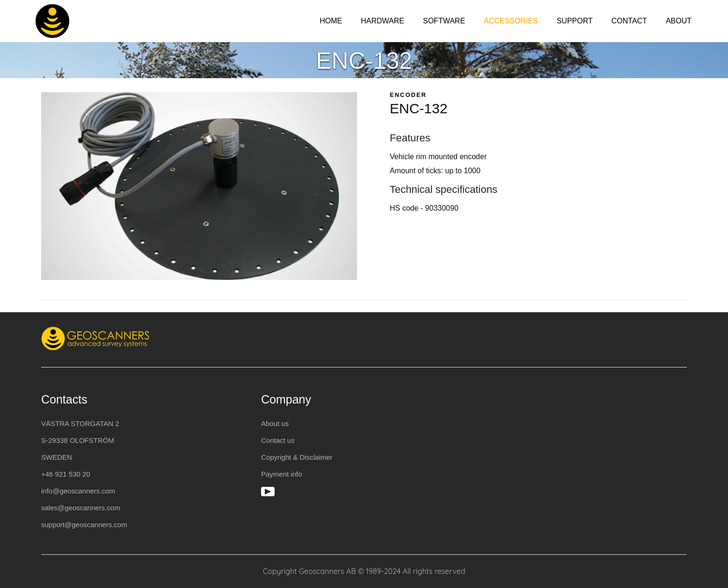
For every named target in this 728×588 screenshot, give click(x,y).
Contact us (278, 440)
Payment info (282, 474)
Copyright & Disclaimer (297, 457)
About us (275, 423)
